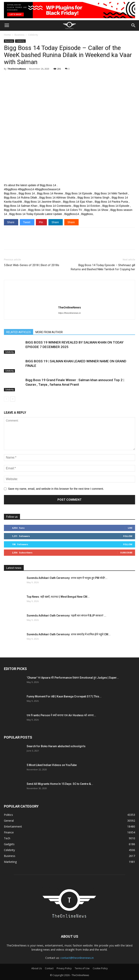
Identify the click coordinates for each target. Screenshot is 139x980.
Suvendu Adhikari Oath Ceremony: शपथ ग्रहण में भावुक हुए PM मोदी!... (67, 578)
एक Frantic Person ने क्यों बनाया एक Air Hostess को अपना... (61, 715)
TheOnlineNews (17, 69)
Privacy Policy (64, 968)
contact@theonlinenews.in (77, 958)
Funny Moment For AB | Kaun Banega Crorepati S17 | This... (64, 696)
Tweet (27, 222)
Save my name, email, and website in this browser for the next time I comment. (56, 489)
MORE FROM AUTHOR (49, 332)
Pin (41, 222)
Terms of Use (82, 968)
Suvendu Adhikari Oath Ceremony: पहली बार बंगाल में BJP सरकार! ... (66, 616)
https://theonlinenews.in (69, 313)
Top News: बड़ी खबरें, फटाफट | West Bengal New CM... (58, 597)
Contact (49, 968)
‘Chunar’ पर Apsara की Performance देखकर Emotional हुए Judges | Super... (73, 678)
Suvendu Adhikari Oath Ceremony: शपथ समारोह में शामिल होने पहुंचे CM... (69, 634)
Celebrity (33, 35)
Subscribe (126, 553)
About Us (37, 968)
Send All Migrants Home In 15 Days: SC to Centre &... (60, 784)
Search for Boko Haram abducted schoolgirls (56, 746)
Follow (128, 536)
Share (11, 222)
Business (19, 35)
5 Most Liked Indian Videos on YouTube (52, 765)
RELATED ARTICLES (19, 332)
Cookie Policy (100, 968)
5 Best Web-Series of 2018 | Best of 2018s (32, 265)
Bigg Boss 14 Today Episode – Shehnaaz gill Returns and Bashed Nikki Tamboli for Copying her (103, 267)
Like (130, 528)
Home (7, 35)
